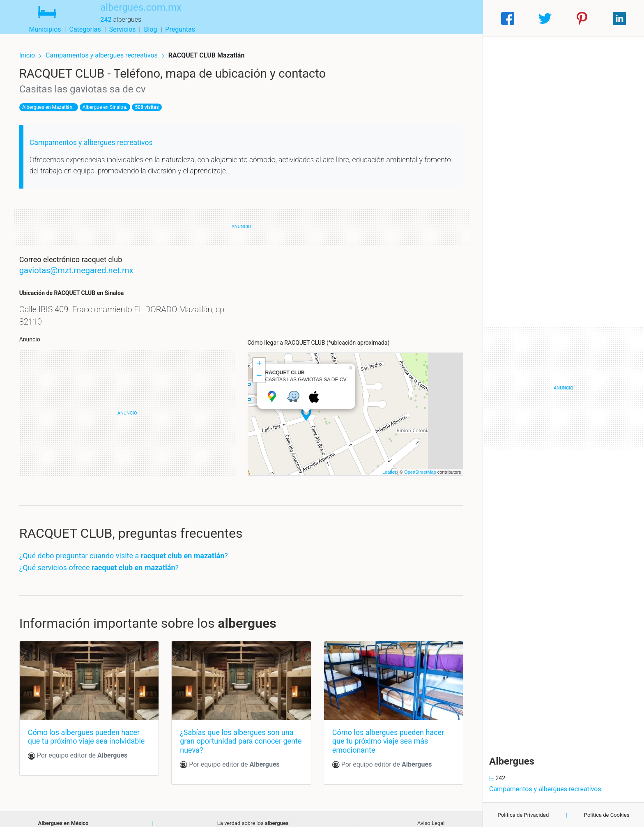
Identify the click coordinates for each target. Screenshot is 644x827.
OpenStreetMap (414, 466)
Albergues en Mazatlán (54, 101)
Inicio (34, 48)
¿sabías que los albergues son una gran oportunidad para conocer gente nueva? (239, 733)
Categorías (366, 18)
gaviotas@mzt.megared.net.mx (83, 265)
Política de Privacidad (523, 815)
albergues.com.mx (127, 14)
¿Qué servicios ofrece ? (106, 562)
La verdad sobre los (253, 815)
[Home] (40, 18)
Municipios (327, 18)
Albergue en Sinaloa (111, 101)
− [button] (259, 371)
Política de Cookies (607, 815)
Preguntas (461, 18)
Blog (432, 18)
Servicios (404, 18)
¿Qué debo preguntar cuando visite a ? (130, 550)
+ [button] (259, 358)
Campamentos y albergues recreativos (109, 48)
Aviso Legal (431, 815)
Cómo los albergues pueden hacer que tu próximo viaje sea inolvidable (93, 729)
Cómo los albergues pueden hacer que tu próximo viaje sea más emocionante (386, 733)
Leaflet (383, 466)
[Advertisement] (131, 408)
